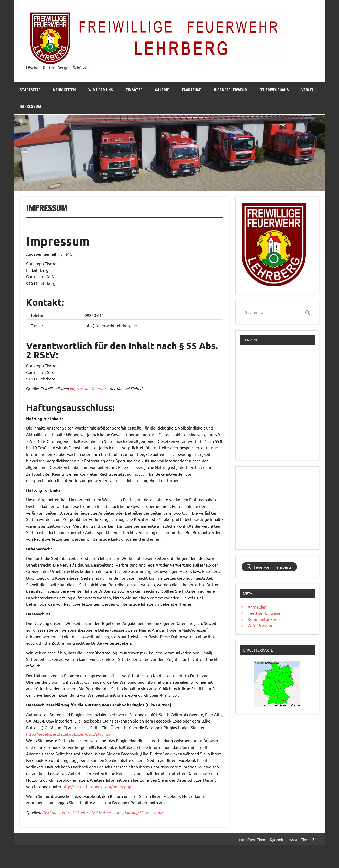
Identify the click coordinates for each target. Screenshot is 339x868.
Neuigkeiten (64, 90)
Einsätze (134, 90)
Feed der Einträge (264, 613)
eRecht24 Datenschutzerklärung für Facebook (122, 812)
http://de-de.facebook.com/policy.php (97, 786)
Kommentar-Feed (264, 619)
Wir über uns (101, 90)
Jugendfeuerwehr (230, 90)
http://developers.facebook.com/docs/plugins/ (68, 734)
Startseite (30, 90)
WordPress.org (261, 625)
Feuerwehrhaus (274, 90)
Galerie (162, 90)
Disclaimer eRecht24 (60, 812)
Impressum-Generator (89, 388)
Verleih (309, 90)
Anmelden (257, 607)
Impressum (30, 106)
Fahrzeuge (192, 90)
